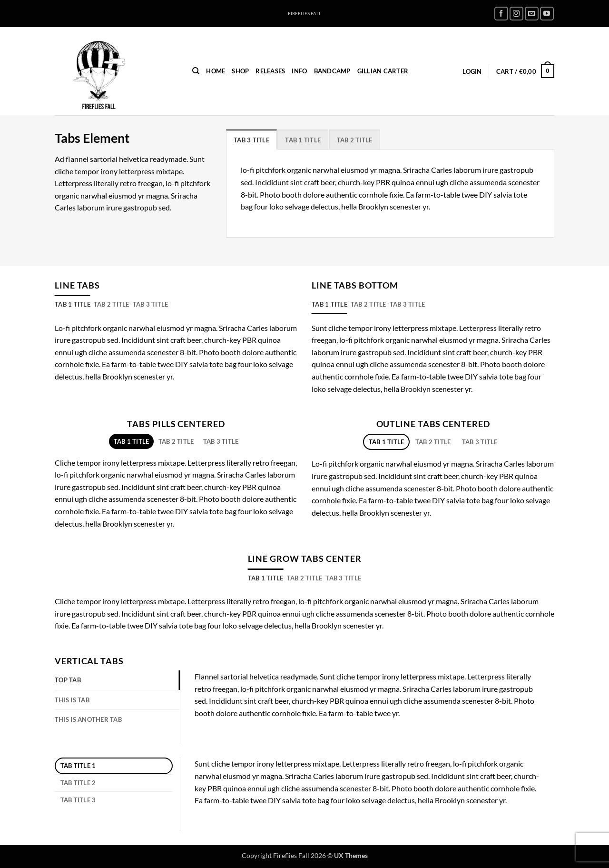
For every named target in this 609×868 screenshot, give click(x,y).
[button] (472, 71)
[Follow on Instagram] (516, 14)
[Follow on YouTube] (547, 14)
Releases (270, 71)
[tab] (251, 140)
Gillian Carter (383, 71)
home (216, 71)
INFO (299, 71)
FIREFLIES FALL (304, 14)
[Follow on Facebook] (501, 14)
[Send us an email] (532, 14)
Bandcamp (332, 71)
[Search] (196, 71)
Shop (240, 71)
